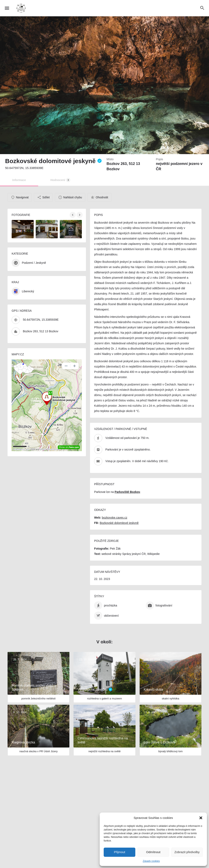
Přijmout (120, 852)
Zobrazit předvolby (187, 852)
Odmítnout (153, 852)
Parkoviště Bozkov (127, 492)
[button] (201, 818)
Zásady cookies (151, 861)
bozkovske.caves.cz (115, 518)
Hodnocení (60, 180)
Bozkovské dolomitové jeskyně (119, 523)
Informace (19, 180)
